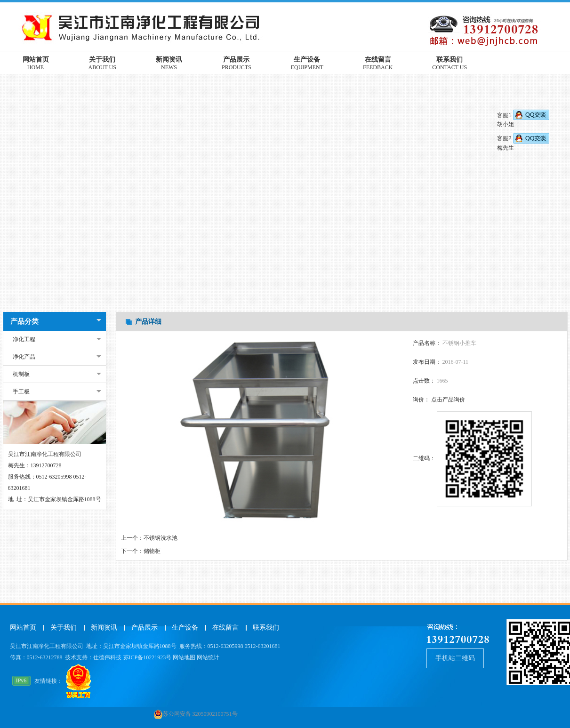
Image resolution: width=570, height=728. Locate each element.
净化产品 (24, 357)
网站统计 (208, 657)
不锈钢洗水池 (161, 538)
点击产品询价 (448, 400)
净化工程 (24, 339)
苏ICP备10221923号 (148, 657)
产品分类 (24, 321)
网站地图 (184, 657)
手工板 (21, 392)
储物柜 (152, 551)
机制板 (21, 374)
